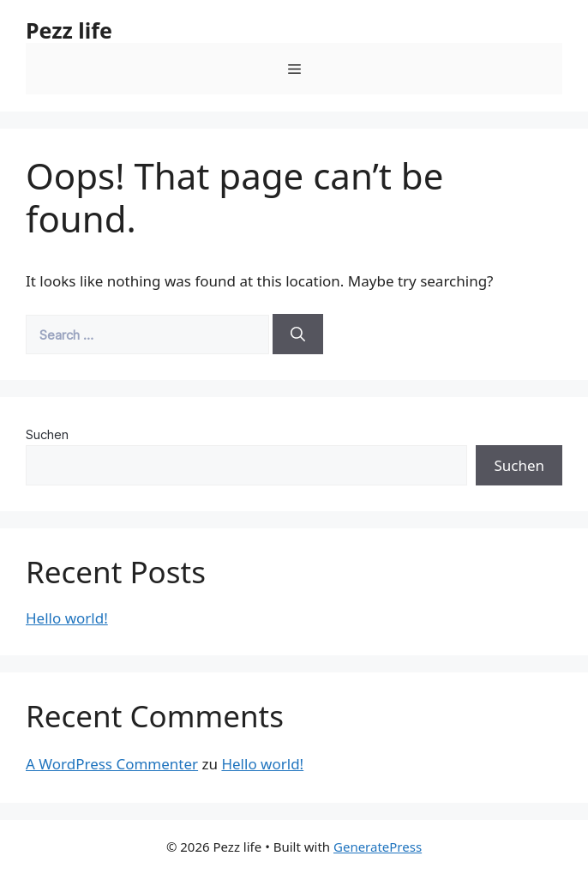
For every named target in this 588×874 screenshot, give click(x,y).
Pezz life (69, 30)
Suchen (47, 434)
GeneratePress (378, 847)
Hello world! (67, 618)
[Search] (298, 335)
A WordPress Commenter (112, 764)
